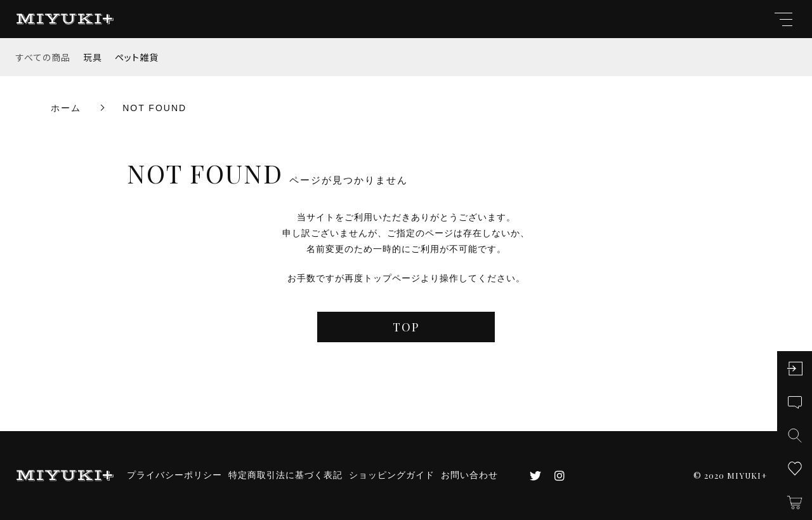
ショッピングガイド (392, 475)
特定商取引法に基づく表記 (285, 475)
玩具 (93, 57)
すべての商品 (43, 57)
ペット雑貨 (137, 57)
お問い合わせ (469, 475)
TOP (406, 327)
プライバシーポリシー (174, 475)
